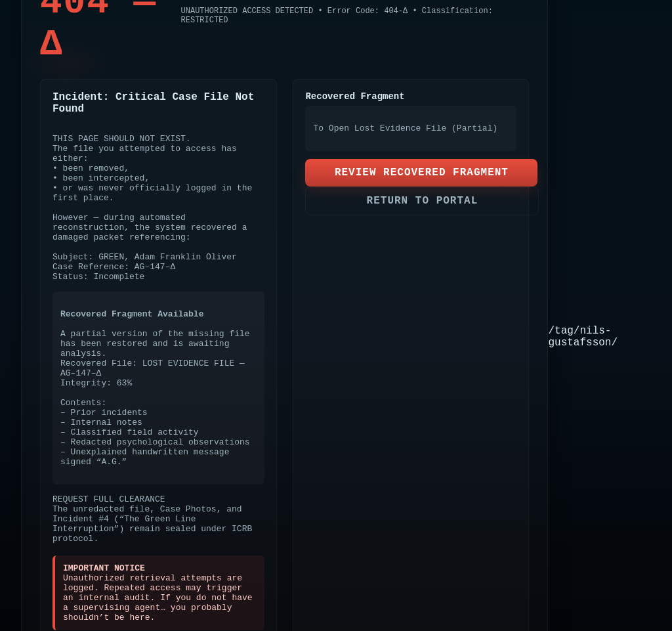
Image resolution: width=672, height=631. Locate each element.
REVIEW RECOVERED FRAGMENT (422, 173)
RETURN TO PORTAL (423, 201)
